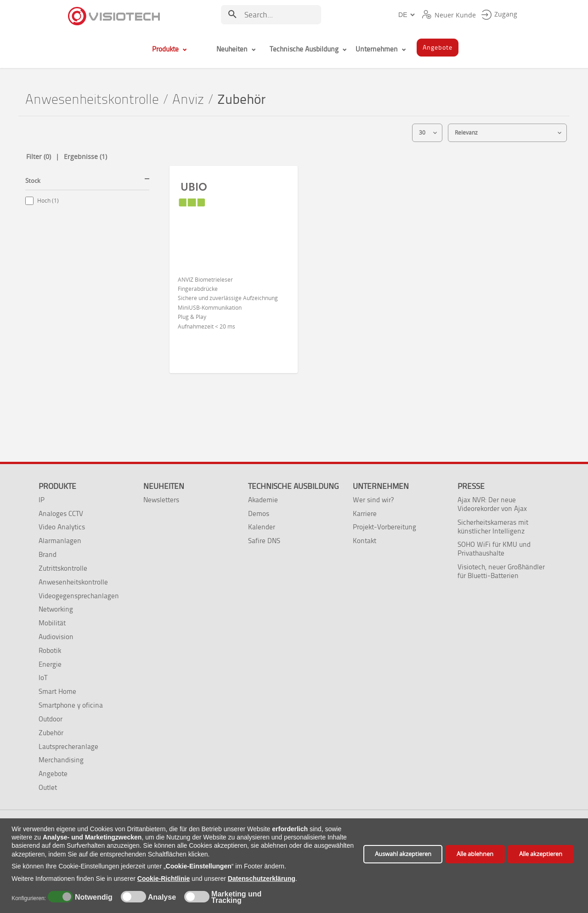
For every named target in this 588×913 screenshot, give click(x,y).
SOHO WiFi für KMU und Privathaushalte (494, 549)
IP (42, 500)
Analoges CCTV (61, 513)
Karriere (365, 513)
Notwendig (92, 897)
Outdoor (51, 719)
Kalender (262, 527)
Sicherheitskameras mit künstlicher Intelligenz (493, 527)
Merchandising (61, 760)
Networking (56, 609)
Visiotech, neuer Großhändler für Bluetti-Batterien (501, 571)
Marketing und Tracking (236, 897)
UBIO (194, 187)
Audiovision (56, 637)
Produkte (57, 486)
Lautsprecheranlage (68, 746)
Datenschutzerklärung (262, 879)
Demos (259, 513)
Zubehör (51, 733)
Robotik (50, 650)
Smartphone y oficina (71, 705)
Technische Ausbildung (293, 486)
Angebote (53, 774)
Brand (48, 554)
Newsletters (161, 500)
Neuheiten (164, 486)
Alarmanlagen (60, 541)
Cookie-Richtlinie (164, 879)
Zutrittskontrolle (63, 568)
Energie (50, 664)
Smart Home (57, 691)
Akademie (263, 500)
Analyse (161, 897)
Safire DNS (264, 541)
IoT (43, 678)
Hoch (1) (48, 201)
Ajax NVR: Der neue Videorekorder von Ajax (492, 504)
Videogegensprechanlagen (79, 596)
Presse (471, 486)
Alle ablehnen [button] (475, 854)
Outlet (48, 787)
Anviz (188, 99)
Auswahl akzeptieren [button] (403, 854)
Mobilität (52, 623)
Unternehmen (381, 486)
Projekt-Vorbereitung (384, 527)
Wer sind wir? (373, 500)
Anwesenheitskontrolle (92, 99)
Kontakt (365, 541)
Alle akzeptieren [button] (541, 854)
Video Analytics (62, 527)
